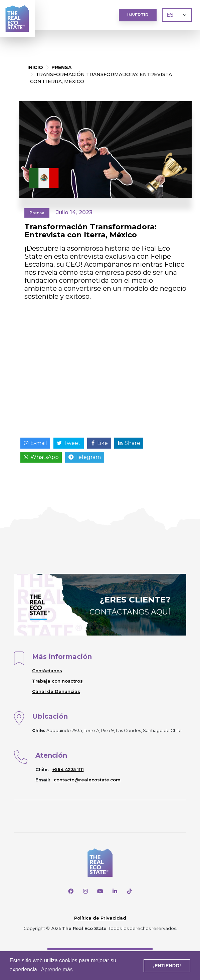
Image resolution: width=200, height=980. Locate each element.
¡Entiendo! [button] (167, 966)
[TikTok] (130, 892)
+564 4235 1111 (68, 769)
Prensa (62, 67)
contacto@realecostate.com (87, 780)
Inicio (35, 67)
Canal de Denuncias (56, 691)
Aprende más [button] (57, 969)
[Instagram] (85, 892)
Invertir (138, 15)
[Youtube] (100, 892)
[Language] (177, 15)
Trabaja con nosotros (57, 681)
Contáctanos (47, 671)
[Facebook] (71, 892)
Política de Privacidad (100, 918)
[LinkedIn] (115, 892)
